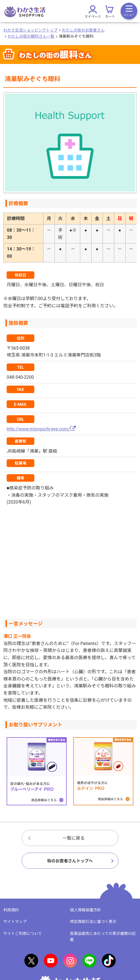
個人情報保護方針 (85, 910)
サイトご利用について (23, 933)
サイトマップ (15, 922)
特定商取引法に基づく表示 (93, 922)
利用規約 (11, 910)
